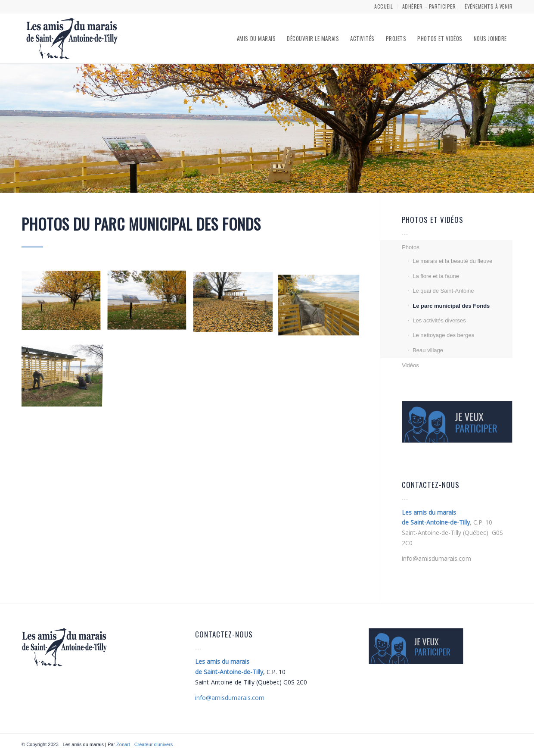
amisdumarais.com (230, 698)
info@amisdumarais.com (436, 558)
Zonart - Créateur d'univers (144, 744)
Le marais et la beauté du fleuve (452, 261)
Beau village (428, 350)
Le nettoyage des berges (443, 335)
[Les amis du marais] (72, 38)
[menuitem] (384, 6)
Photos (410, 247)
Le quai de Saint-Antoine (443, 291)
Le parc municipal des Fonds (451, 306)
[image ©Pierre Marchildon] (64, 305)
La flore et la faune (436, 276)
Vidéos (410, 365)
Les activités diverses (439, 320)
